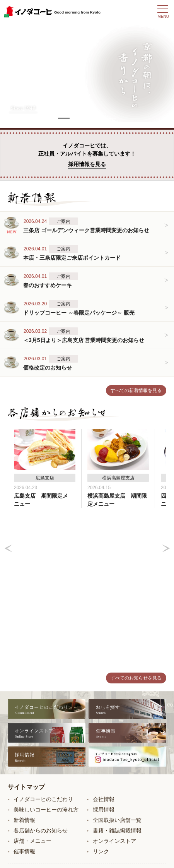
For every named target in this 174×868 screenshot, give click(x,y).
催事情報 (24, 692)
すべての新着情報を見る (136, 390)
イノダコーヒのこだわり (43, 639)
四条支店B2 (28, 753)
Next (166, 469)
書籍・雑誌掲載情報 (117, 671)
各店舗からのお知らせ (41, 671)
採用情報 (104, 650)
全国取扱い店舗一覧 (117, 660)
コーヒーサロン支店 (38, 765)
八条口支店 (106, 728)
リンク (101, 692)
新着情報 (24, 660)
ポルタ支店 (27, 778)
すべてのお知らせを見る (136, 518)
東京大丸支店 (109, 741)
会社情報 (104, 639)
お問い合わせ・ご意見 (87, 829)
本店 (19, 728)
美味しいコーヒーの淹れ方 (46, 650)
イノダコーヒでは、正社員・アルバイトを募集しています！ (87, 156)
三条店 (22, 741)
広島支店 (104, 765)
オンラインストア (114, 681)
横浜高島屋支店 (112, 753)
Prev (9, 469)
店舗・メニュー (32, 681)
